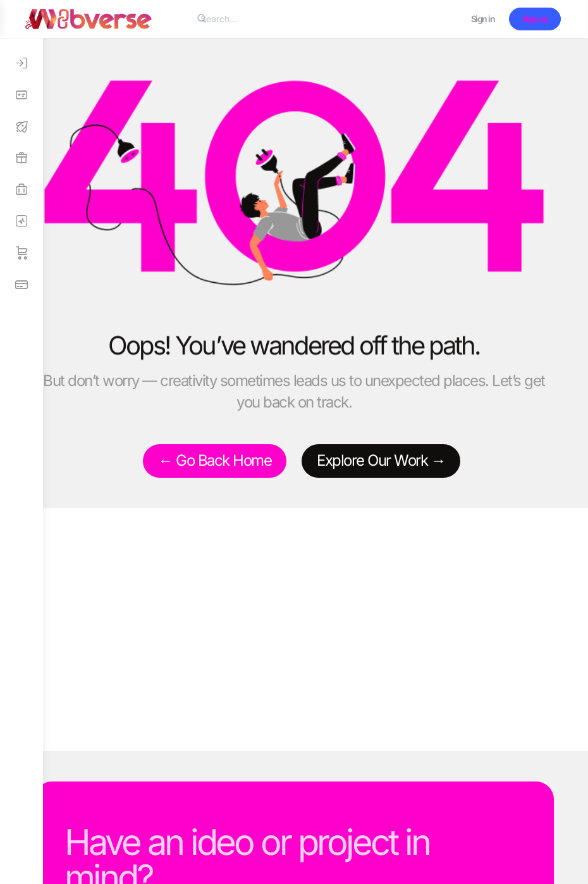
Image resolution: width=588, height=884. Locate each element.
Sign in (485, 19)
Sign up (537, 19)
